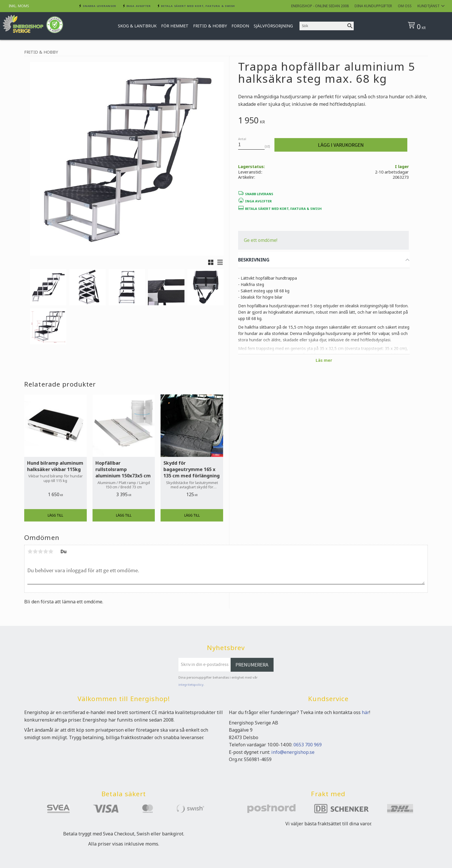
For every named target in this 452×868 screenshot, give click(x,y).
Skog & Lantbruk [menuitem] (137, 26)
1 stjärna (30, 551)
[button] (211, 262)
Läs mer (324, 360)
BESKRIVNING (254, 260)
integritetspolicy (191, 685)
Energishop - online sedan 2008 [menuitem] (320, 6)
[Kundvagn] (426, 26)
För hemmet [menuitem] (175, 26)
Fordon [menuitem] (240, 26)
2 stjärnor (35, 551)
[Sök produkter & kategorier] (323, 26)
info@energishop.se (293, 752)
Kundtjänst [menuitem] (429, 6)
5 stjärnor (51, 551)
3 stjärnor (40, 551)
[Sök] (350, 26)
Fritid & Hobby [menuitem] (210, 26)
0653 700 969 (308, 745)
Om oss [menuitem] (405, 6)
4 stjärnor (46, 551)
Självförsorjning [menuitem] (273, 26)
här (366, 712)
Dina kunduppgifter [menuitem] (373, 6)
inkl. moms (19, 6)
